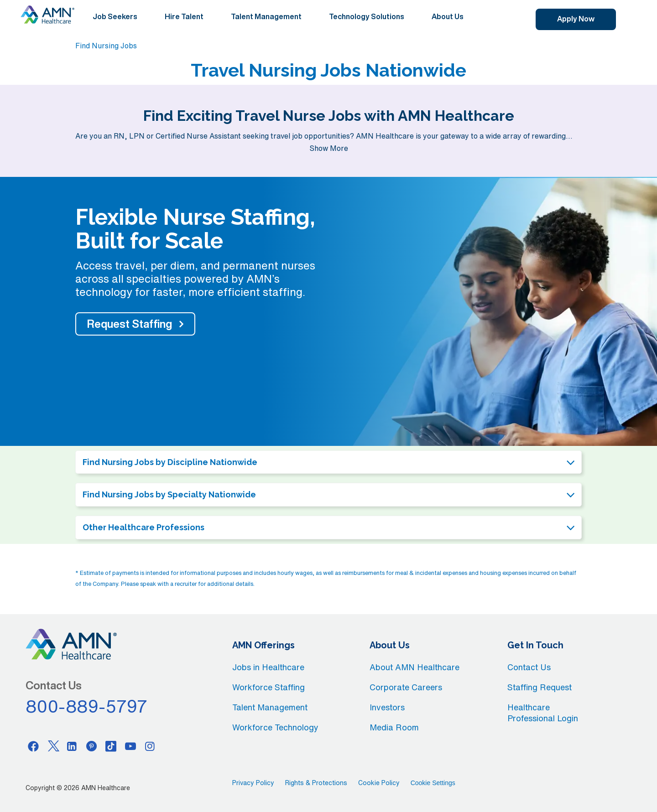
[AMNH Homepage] (47, 15)
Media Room (394, 727)
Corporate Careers (406, 687)
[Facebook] (33, 746)
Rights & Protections (316, 783)
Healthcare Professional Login (543, 713)
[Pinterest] (92, 746)
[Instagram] (150, 746)
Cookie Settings (433, 783)
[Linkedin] (72, 746)
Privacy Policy (253, 783)
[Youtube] (130, 746)
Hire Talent (184, 16)
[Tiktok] (111, 746)
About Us (448, 16)
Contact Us (529, 667)
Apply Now (576, 19)
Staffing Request (540, 687)
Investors (387, 707)
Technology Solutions (367, 16)
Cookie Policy (379, 783)
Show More (329, 148)
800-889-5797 (87, 706)
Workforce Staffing (269, 687)
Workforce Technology (275, 727)
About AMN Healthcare (415, 667)
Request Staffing (130, 324)
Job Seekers (115, 16)
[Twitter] (53, 746)
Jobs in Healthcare (268, 667)
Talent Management (266, 16)
